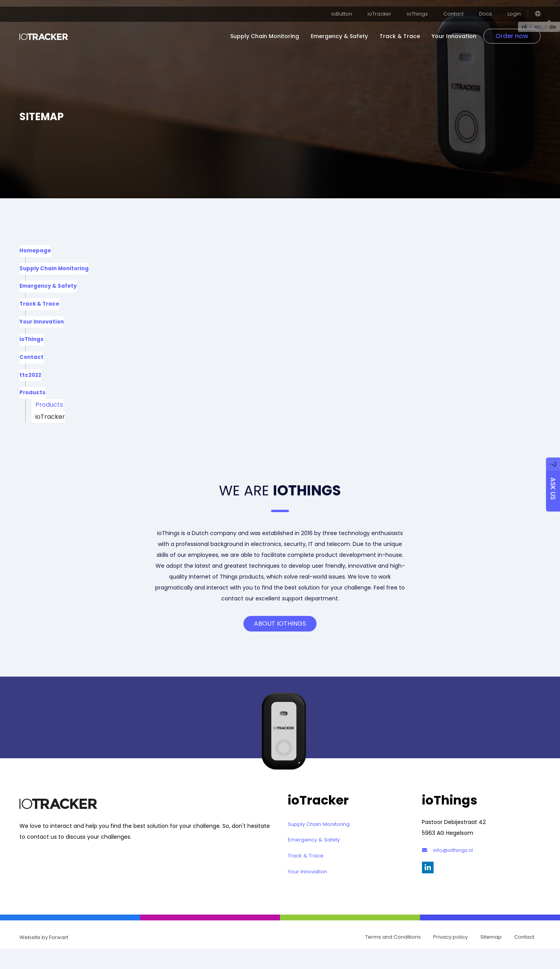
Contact (456, 7)
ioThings (421, 7)
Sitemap (491, 957)
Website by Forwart (44, 957)
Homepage (36, 252)
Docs (487, 7)
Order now (518, 29)
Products (33, 404)
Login (514, 7)
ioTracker (385, 7)
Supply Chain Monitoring (272, 30)
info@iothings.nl (449, 864)
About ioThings (280, 638)
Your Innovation (461, 30)
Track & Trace (407, 30)
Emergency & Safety (347, 30)
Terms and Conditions (393, 957)
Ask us (551, 479)
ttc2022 (31, 385)
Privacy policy (451, 957)
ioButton (349, 7)
